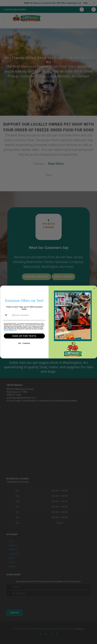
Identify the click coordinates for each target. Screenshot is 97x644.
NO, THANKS (24, 345)
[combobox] (8, 317)
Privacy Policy (8, 332)
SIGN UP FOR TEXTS (24, 337)
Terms (15, 332)
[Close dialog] (94, 290)
